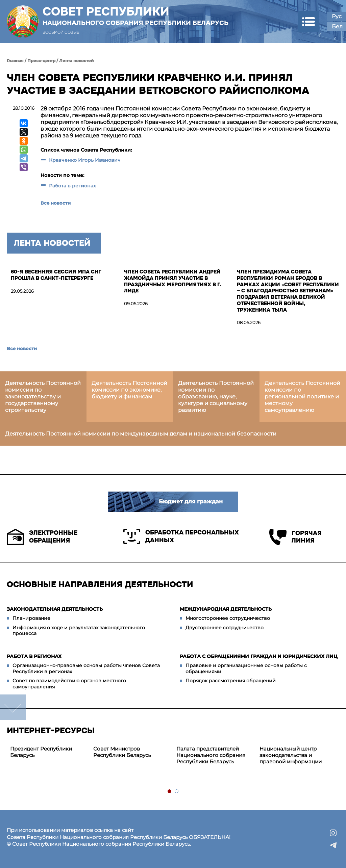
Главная (15, 61)
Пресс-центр (41, 61)
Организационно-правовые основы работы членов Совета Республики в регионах (86, 668)
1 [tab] (170, 792)
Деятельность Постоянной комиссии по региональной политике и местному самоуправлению (302, 397)
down (13, 707)
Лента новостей (77, 61)
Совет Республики (135, 16)
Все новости (56, 203)
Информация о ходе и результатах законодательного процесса (79, 631)
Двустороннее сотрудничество (225, 628)
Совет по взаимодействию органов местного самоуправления (69, 684)
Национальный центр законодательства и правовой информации (291, 755)
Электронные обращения (42, 537)
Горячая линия (295, 537)
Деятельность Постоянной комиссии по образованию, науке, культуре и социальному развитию (216, 397)
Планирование (31, 618)
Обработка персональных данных (181, 536)
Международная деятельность (226, 609)
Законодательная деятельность (55, 609)
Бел (337, 27)
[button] (308, 21)
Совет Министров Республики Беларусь (122, 752)
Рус (337, 16)
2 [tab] (177, 792)
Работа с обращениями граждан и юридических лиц (259, 656)
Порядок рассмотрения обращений (231, 681)
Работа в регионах (72, 186)
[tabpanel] (48, 752)
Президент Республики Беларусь (41, 752)
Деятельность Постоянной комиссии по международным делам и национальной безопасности (141, 434)
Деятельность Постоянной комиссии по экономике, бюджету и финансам (129, 390)
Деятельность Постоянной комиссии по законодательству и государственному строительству (43, 397)
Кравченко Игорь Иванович (85, 160)
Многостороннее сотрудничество (228, 618)
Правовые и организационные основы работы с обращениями (246, 668)
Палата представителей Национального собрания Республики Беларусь (211, 755)
